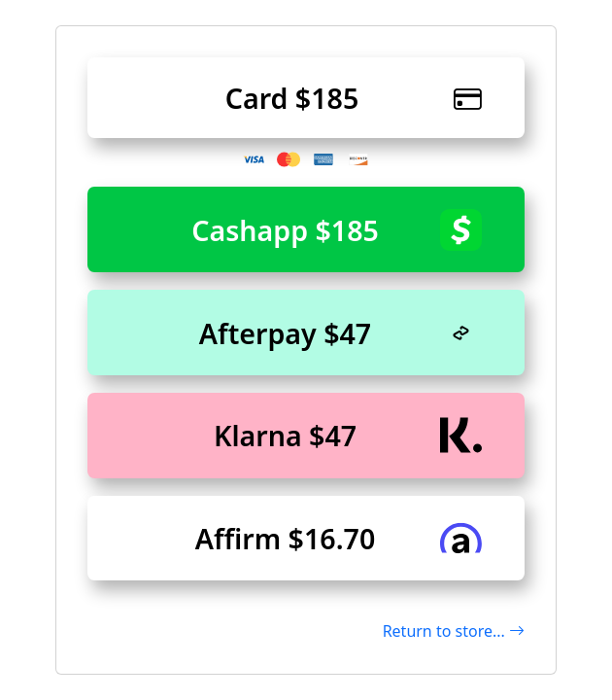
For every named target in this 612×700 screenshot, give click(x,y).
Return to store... (454, 631)
